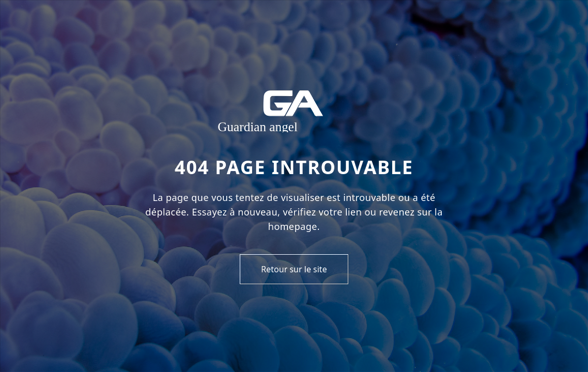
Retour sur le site (294, 269)
